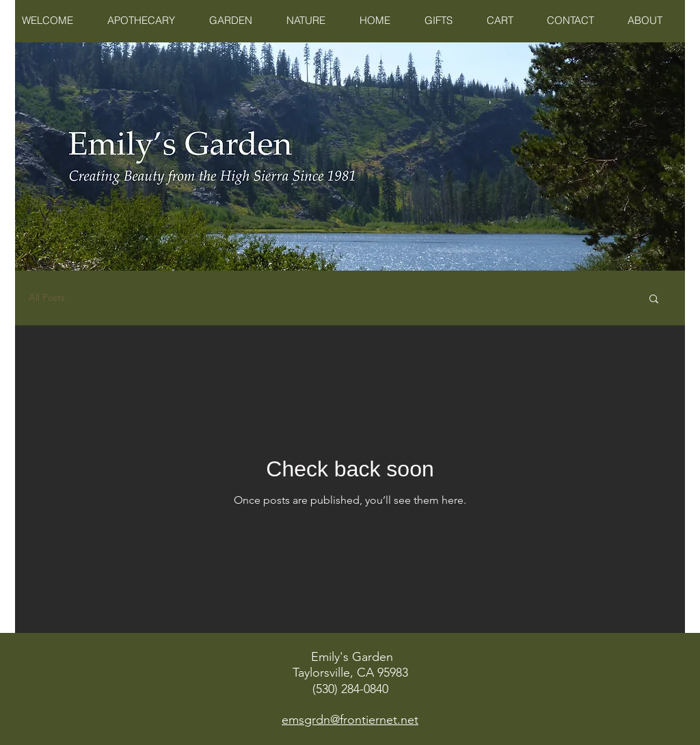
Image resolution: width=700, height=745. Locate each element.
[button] (654, 300)
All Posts (47, 297)
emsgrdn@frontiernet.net (350, 720)
